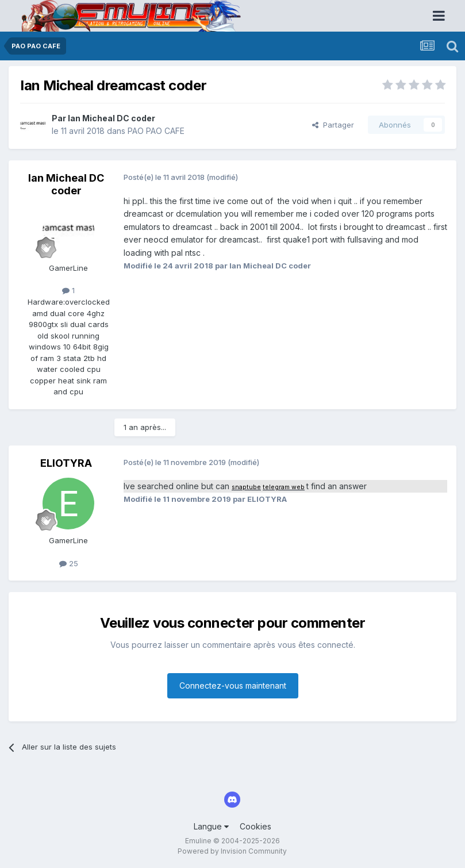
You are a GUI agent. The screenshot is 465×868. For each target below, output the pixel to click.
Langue (211, 826)
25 (69, 563)
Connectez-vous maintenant (233, 685)
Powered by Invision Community (232, 851)
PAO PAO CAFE (156, 131)
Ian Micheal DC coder (112, 118)
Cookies (255, 826)
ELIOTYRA (66, 463)
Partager (333, 125)
